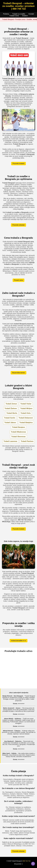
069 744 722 (27, 861)
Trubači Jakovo (10, 423)
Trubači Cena (14, 16)
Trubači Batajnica (26, 423)
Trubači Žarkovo (11, 408)
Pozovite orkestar (19, 225)
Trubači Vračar (26, 404)
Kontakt (31, 14)
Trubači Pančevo (27, 441)
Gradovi (25, 16)
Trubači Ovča (26, 413)
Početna (6, 14)
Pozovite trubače (18, 164)
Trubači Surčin (10, 418)
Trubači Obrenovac (18, 437)
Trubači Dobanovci (26, 418)
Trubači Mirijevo (26, 408)
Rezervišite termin (18, 373)
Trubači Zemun (11, 404)
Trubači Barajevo (18, 427)
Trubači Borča (12, 413)
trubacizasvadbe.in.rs (18, 641)
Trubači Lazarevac (11, 441)
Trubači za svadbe (19, 14)
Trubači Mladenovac (18, 432)
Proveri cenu (19, 280)
